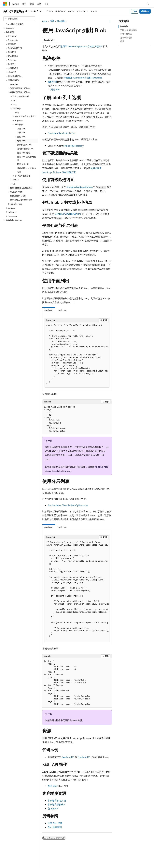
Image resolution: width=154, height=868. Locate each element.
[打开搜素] (148, 4)
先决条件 (124, 26)
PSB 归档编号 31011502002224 (49, 867)
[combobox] (19, 19)
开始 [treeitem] (17, 112)
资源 (122, 41)
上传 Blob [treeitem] (21, 129)
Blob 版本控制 (55, 827)
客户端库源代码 (56, 804)
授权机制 (52, 82)
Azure (45, 21)
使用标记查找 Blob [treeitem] (25, 149)
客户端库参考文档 (57, 800)
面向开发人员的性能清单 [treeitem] (21, 200)
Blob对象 (61, 21)
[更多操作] (109, 21)
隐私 (70, 867)
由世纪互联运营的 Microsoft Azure (92, 867)
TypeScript (83, 757)
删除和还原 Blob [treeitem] (24, 145)
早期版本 (131, 867)
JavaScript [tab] (49, 310)
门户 (135, 11)
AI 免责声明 (118, 867)
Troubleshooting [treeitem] (15, 204)
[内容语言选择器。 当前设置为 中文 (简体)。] (11, 860)
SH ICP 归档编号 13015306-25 (17, 867)
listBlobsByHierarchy (73, 146)
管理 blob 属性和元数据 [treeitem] (26, 158)
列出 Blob (55, 89)
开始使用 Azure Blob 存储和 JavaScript (83, 78)
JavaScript (67, 757)
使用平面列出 (126, 34)
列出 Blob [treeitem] (21, 141)
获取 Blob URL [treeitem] (23, 164)
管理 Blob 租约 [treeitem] (23, 153)
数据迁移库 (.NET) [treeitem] (18, 196)
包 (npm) (52, 808)
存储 (52, 21)
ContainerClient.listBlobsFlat (61, 133)
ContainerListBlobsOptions (80, 187)
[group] (77, 355)
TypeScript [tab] (62, 310)
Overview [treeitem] (14, 84)
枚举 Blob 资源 (55, 823)
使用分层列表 (126, 37)
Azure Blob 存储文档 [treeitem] (15, 24)
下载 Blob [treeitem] (21, 132)
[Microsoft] (5, 4)
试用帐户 (145, 11)
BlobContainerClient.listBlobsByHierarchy (68, 505)
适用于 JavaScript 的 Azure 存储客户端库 (81, 46)
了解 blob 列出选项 (128, 30)
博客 (140, 867)
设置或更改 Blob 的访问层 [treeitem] (26, 170)
